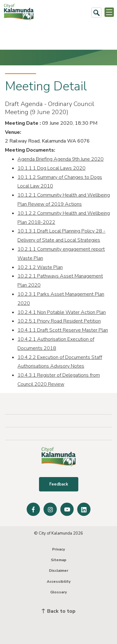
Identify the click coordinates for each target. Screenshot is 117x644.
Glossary (58, 592)
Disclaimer (59, 571)
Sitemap (59, 560)
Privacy (58, 549)
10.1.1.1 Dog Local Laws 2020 (51, 168)
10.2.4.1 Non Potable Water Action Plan (62, 312)
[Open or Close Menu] (109, 12)
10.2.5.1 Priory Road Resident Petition (59, 321)
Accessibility (59, 581)
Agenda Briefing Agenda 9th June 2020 (61, 159)
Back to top (59, 611)
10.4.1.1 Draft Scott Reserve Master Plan (63, 330)
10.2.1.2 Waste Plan (40, 267)
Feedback (59, 484)
